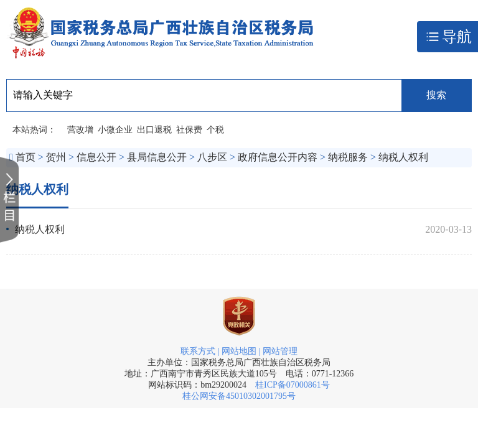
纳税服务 (348, 157)
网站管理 (280, 351)
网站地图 (239, 351)
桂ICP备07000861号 (293, 385)
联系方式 (198, 351)
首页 (26, 157)
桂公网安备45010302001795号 (239, 396)
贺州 (56, 157)
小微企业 (115, 130)
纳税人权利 (403, 157)
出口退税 (154, 130)
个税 (215, 130)
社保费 (189, 130)
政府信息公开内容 (278, 157)
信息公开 (96, 157)
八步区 (212, 157)
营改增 (80, 130)
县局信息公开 (157, 157)
